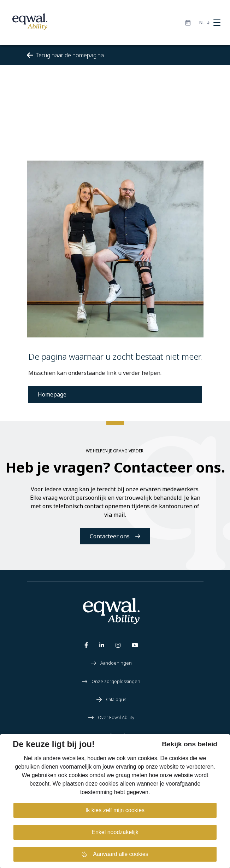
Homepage (52, 394)
